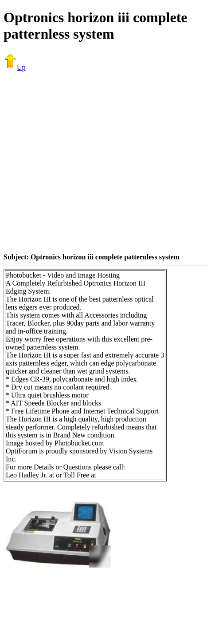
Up (15, 67)
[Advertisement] (83, 162)
